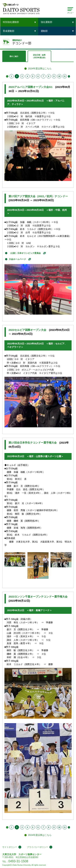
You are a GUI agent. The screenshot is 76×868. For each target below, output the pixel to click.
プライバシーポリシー (38, 847)
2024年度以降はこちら (40, 69)
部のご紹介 (14, 56)
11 (65, 76)
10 (59, 76)
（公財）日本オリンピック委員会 (25, 253)
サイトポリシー (10, 847)
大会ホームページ (17, 259)
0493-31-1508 (18, 861)
